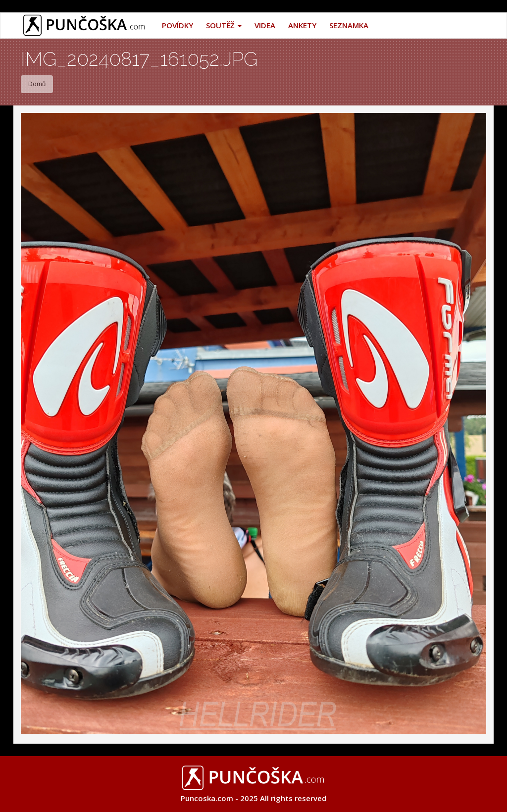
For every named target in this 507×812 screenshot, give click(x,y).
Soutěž (224, 25)
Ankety (302, 25)
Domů (37, 84)
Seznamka (349, 25)
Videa (265, 25)
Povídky (177, 25)
